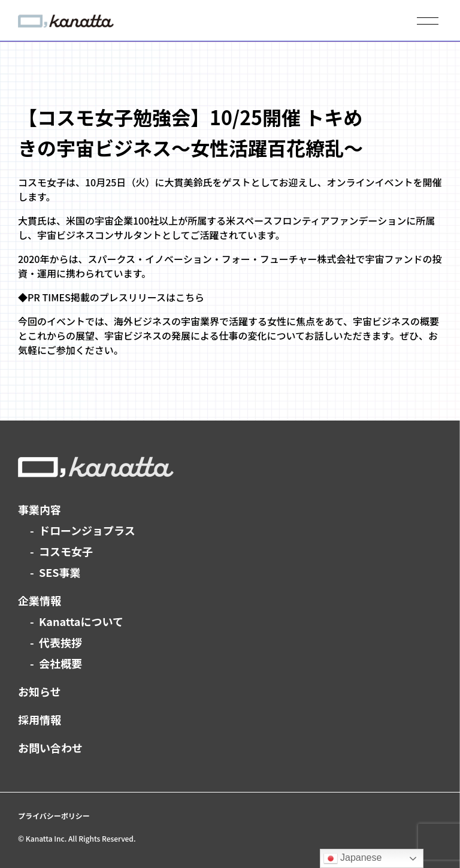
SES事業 (60, 572)
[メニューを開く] (428, 21)
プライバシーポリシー (54, 816)
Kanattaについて (81, 621)
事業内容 (40, 509)
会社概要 (60, 663)
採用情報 (40, 719)
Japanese (353, 858)
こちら (190, 297)
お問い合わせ (50, 748)
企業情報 (40, 600)
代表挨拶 (60, 642)
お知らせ (40, 691)
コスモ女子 (66, 551)
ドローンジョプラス (87, 530)
